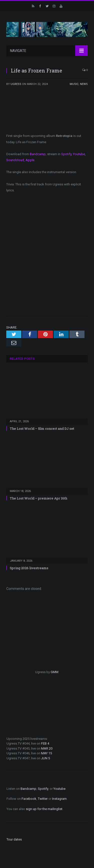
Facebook (29, 799)
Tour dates (14, 839)
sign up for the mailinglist (44, 809)
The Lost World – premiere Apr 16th (38, 498)
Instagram (59, 799)
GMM (55, 672)
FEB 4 (45, 743)
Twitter (43, 799)
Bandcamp (38, 154)
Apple (30, 160)
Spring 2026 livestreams (29, 568)
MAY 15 (46, 753)
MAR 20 (47, 748)
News (84, 84)
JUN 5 (45, 758)
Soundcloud (15, 160)
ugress (16, 84)
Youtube (79, 154)
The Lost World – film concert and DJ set (42, 429)
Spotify (66, 154)
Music (74, 84)
